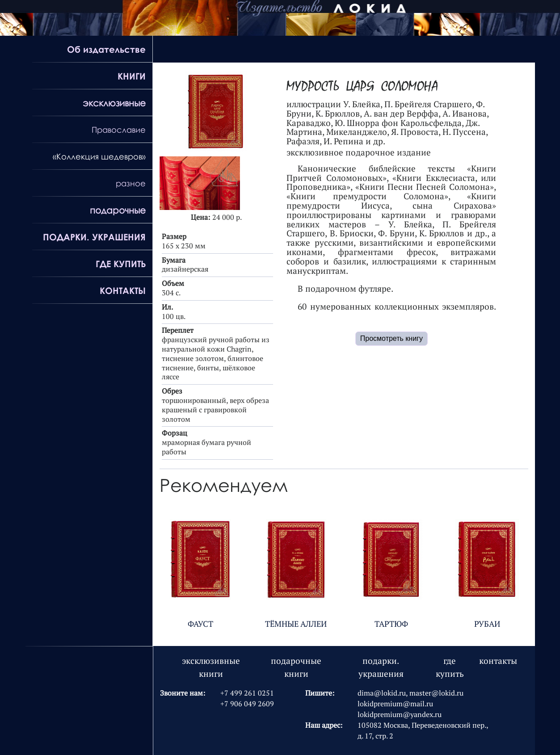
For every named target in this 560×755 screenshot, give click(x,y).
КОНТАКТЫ (123, 290)
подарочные (118, 210)
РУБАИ (487, 624)
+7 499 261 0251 (247, 693)
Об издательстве (106, 49)
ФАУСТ (200, 624)
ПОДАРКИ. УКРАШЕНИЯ (94, 237)
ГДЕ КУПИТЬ (121, 264)
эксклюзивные (114, 103)
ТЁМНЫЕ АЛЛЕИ (296, 624)
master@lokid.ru (436, 693)
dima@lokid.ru (382, 693)
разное (131, 183)
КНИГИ (132, 76)
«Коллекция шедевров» (99, 156)
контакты (498, 661)
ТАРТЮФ (391, 624)
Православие (119, 130)
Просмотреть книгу (392, 338)
